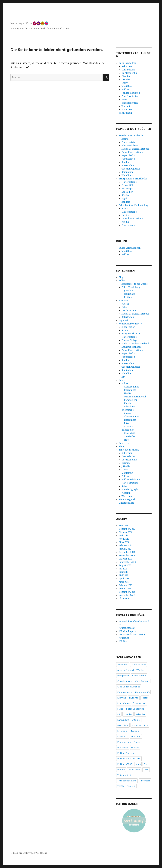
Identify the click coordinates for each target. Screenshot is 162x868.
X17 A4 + (123, 641)
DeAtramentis (142, 692)
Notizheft (136, 736)
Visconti (126, 106)
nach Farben (125, 113)
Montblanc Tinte (140, 725)
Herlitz (125, 215)
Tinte (122, 446)
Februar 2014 (126, 546)
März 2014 (124, 542)
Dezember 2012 (127, 592)
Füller (122, 281)
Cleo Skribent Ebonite (129, 687)
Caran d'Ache (128, 456)
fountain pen (140, 703)
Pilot (146, 764)
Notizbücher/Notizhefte (131, 324)
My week (122, 731)
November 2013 (127, 555)
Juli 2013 (123, 569)
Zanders (126, 202)
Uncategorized (127, 503)
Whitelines (127, 175)
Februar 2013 (126, 585)
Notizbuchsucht (127, 628)
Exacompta (128, 189)
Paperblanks (128, 156)
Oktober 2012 (126, 599)
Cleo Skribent (142, 681)
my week (124, 320)
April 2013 (124, 579)
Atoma (125, 139)
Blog (121, 277)
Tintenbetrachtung (129, 450)
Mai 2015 (123, 526)
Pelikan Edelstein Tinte (129, 759)
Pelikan (125, 90)
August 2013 (125, 565)
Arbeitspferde (139, 665)
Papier (122, 380)
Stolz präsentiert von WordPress (30, 853)
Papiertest (124, 443)
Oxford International (132, 152)
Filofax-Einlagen (130, 146)
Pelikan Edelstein (131, 93)
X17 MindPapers (127, 631)
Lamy (125, 83)
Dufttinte (134, 698)
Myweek (134, 731)
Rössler (125, 195)
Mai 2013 (123, 575)
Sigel (124, 199)
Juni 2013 (123, 572)
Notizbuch (123, 736)
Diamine (126, 76)
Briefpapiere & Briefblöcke (133, 179)
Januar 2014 (125, 549)
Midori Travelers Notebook (135, 149)
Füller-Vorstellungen (130, 248)
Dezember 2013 (127, 552)
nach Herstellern (128, 63)
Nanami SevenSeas (131, 347)
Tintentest (145, 781)
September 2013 (127, 562)
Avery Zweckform (131, 334)
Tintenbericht (124, 775)
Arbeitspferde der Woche (135, 284)
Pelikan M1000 (125, 764)
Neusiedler (127, 192)
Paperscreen (128, 159)
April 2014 (124, 539)
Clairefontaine (129, 142)
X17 (123, 377)
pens (138, 764)
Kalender (124, 301)
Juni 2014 (123, 536)
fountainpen (124, 703)
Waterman (127, 110)
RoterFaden (128, 317)
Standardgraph (130, 103)
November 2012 (127, 595)
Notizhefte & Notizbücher (132, 136)
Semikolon (127, 172)
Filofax (125, 304)
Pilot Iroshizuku (130, 96)
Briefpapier (128, 430)
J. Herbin (126, 80)
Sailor (125, 100)
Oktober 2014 (126, 532)
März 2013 (124, 582)
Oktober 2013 (126, 559)
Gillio (124, 307)
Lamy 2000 (123, 720)
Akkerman (127, 66)
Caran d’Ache (128, 70)
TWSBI (121, 786)
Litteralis (136, 720)
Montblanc (127, 86)
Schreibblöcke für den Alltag (134, 205)
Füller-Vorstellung (131, 287)
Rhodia (125, 162)
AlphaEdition (128, 327)
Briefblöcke (128, 410)
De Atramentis (129, 73)
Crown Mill (127, 185)
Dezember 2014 (127, 529)
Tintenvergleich (127, 500)
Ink (119, 714)
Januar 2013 (125, 589)
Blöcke (125, 383)
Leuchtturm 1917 (130, 310)
